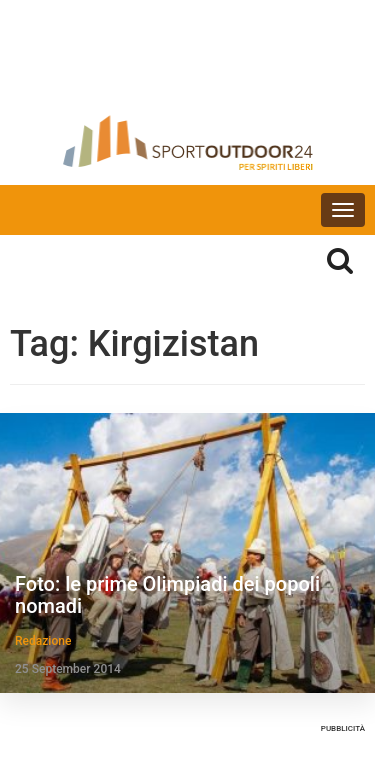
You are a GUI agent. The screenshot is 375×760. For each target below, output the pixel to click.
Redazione (43, 641)
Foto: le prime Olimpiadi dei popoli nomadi (167, 595)
